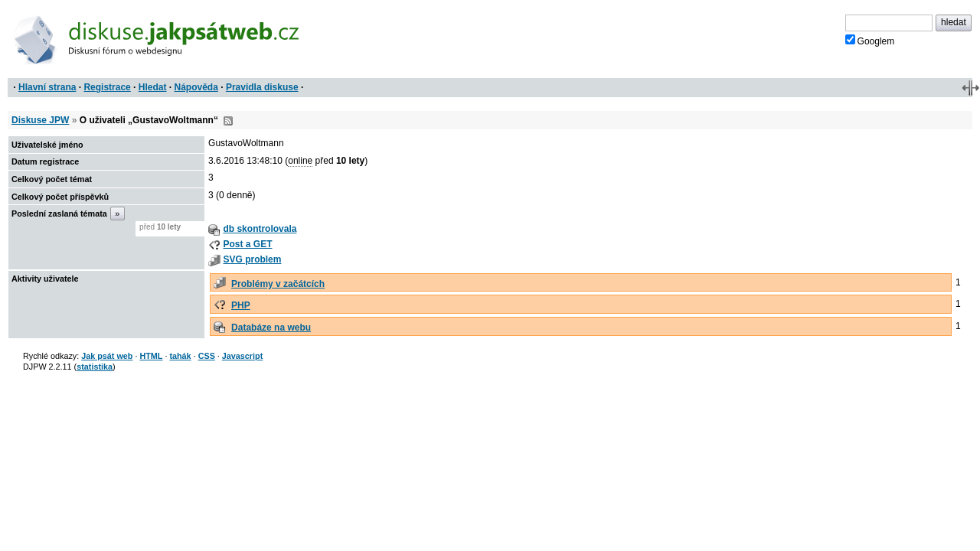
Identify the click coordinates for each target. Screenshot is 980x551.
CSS (207, 356)
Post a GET (247, 244)
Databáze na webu (271, 328)
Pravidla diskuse (262, 87)
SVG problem (252, 259)
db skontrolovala (260, 229)
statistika (95, 367)
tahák (180, 356)
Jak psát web (107, 356)
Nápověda (196, 87)
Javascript (242, 356)
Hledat (153, 87)
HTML (151, 356)
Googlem (870, 41)
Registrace (107, 87)
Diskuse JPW (40, 120)
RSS (228, 121)
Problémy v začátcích (278, 284)
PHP (241, 305)
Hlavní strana (47, 87)
